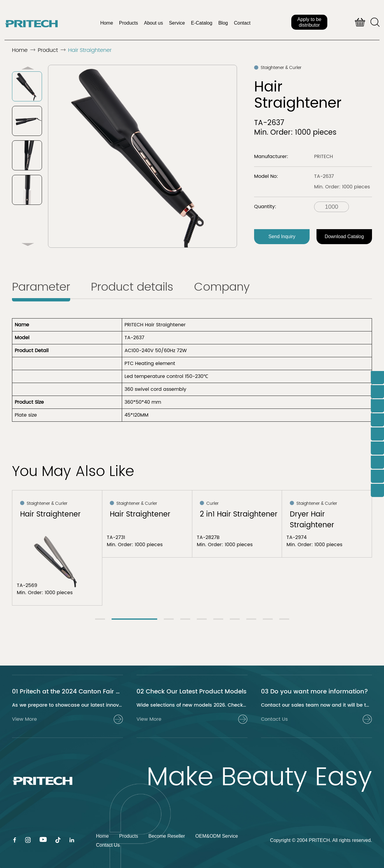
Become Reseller (167, 836)
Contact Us (108, 845)
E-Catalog (202, 23)
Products (129, 23)
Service (177, 23)
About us (153, 23)
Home (107, 23)
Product (48, 50)
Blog (223, 23)
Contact (242, 23)
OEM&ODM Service (217, 836)
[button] (28, 244)
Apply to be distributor (309, 22)
